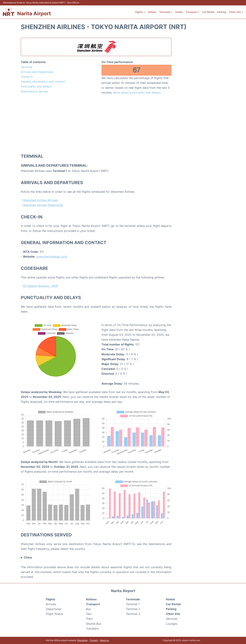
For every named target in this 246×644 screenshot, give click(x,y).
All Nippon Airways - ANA (40, 286)
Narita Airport (34, 13)
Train (89, 619)
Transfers (92, 629)
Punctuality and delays (36, 86)
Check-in (27, 77)
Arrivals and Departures (37, 72)
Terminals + (166, 12)
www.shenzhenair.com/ (52, 257)
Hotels (179, 12)
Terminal (27, 67)
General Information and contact (43, 82)
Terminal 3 (133, 614)
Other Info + (236, 12)
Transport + (192, 12)
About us (104, 640)
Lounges (172, 624)
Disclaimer (82, 640)
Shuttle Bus (94, 624)
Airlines (152, 12)
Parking (222, 12)
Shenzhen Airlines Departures (43, 205)
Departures (54, 609)
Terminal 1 (133, 604)
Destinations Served (34, 91)
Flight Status (54, 614)
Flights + (140, 12)
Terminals (133, 599)
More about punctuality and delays (137, 93)
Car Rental (208, 12)
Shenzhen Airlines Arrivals (40, 200)
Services (172, 619)
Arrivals (51, 604)
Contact (94, 640)
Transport (93, 604)
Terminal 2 (133, 609)
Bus (88, 609)
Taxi (89, 614)
